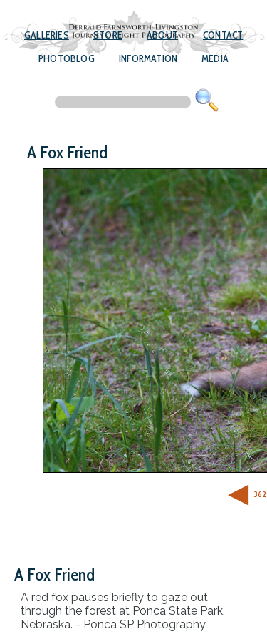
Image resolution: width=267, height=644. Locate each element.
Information (148, 58)
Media (215, 58)
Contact (223, 35)
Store (108, 35)
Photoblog (67, 58)
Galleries (47, 35)
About (162, 35)
